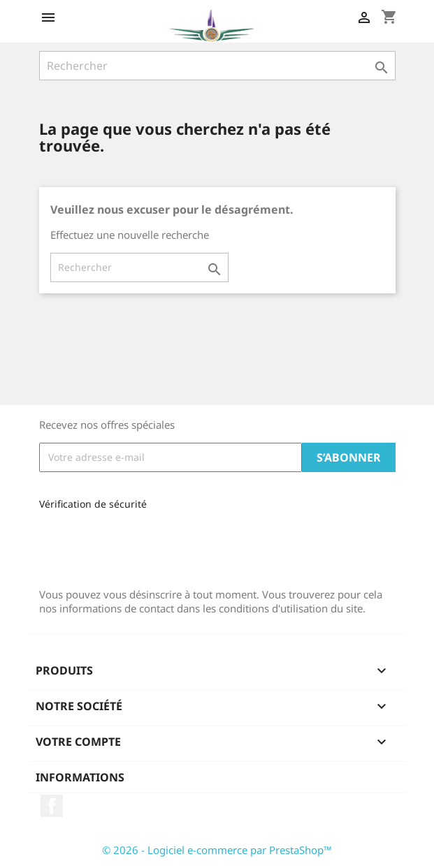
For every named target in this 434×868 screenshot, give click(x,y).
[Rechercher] (217, 66)
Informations (80, 777)
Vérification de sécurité (93, 504)
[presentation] (133, 544)
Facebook (52, 806)
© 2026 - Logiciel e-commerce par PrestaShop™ (217, 850)
